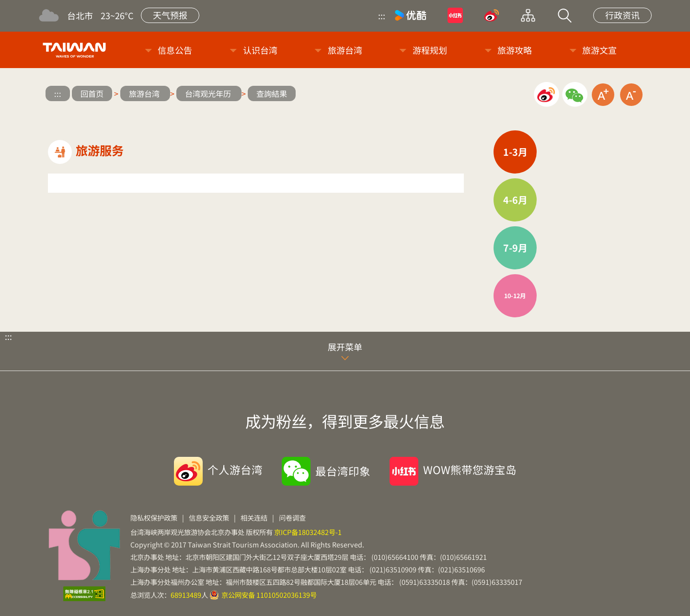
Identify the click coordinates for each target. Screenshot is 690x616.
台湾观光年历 (209, 93)
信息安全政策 (209, 517)
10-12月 (515, 296)
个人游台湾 (235, 469)
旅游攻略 (515, 50)
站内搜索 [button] (564, 15)
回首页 (92, 93)
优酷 (411, 15)
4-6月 (515, 200)
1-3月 (515, 152)
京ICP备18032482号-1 (308, 532)
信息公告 (175, 50)
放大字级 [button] (603, 95)
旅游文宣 (599, 50)
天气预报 (170, 15)
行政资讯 (622, 15)
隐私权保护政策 (154, 517)
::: (382, 15)
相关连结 (254, 517)
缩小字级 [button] (631, 95)
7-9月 (515, 248)
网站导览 (528, 15)
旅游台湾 (345, 50)
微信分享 (575, 95)
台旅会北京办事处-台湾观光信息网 (76, 50)
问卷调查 (292, 517)
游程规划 (430, 50)
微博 (492, 15)
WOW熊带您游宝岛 (470, 469)
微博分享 (546, 95)
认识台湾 (260, 50)
